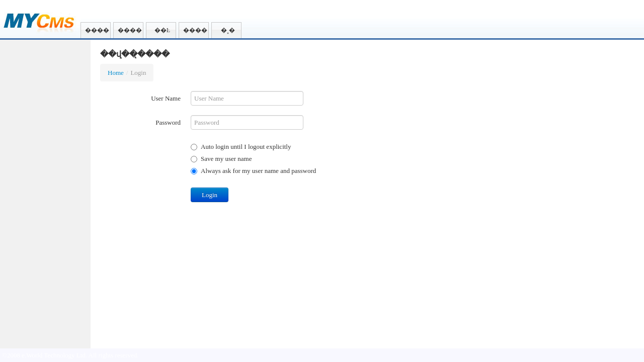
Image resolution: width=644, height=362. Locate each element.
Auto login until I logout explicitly (241, 147)
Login (210, 195)
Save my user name (221, 159)
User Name (166, 98)
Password (168, 122)
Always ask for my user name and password (253, 171)
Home (116, 73)
